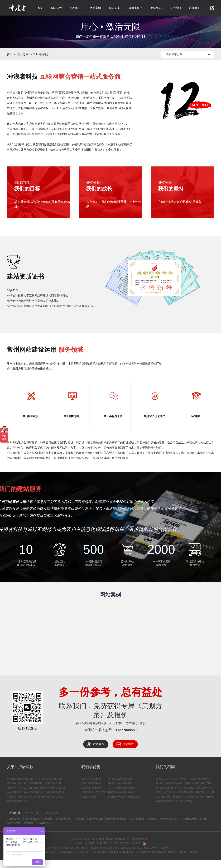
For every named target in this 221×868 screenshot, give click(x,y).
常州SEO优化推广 (154, 420)
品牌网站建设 (32, 826)
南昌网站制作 (65, 860)
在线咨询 (99, 752)
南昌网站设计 (82, 860)
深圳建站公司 (63, 826)
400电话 (196, 417)
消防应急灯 (80, 826)
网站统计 (172, 860)
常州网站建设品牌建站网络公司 (70, 124)
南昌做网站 (142, 860)
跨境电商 (152, 826)
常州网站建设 (41, 54)
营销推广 (76, 8)
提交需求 (128, 752)
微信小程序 (135, 8)
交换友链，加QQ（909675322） (42, 821)
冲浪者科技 (159, 860)
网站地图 (183, 860)
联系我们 (195, 8)
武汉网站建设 (137, 826)
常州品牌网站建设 (118, 93)
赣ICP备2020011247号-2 (127, 851)
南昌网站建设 (48, 860)
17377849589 (126, 738)
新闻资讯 (156, 8)
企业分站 (23, 54)
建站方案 (115, 8)
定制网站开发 (14, 826)
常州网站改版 (72, 417)
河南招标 (205, 826)
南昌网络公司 (126, 860)
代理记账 (47, 826)
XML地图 (194, 860)
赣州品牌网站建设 (117, 826)
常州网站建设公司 (18, 450)
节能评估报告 (189, 826)
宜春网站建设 (96, 826)
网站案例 (95, 8)
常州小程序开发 (113, 417)
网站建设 (57, 8)
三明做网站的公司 (47, 831)
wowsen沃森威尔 (170, 826)
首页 (40, 8)
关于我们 (175, 8)
